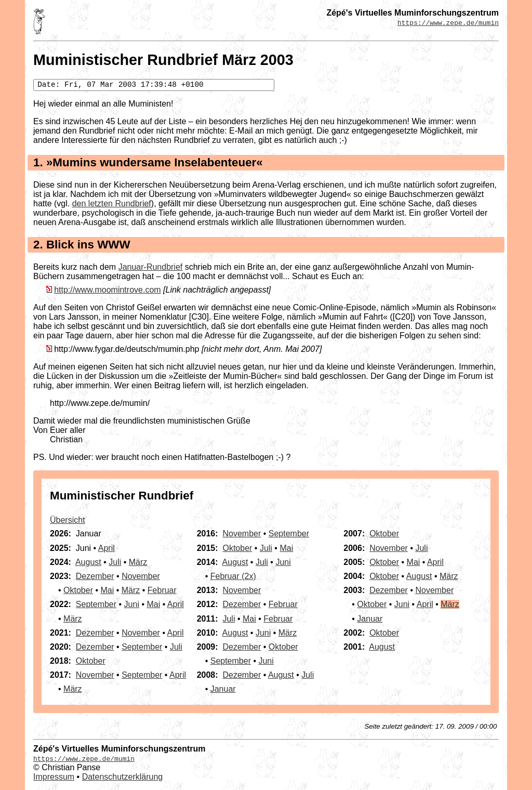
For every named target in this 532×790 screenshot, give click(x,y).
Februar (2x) (233, 576)
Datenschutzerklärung (123, 777)
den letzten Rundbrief (112, 203)
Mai (107, 590)
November (141, 576)
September (96, 604)
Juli (115, 562)
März (138, 562)
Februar (162, 590)
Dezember (95, 576)
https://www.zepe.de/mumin (448, 22)
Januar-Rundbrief (151, 267)
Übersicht (68, 520)
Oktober (78, 590)
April (107, 548)
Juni (132, 604)
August (88, 562)
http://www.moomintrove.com (107, 290)
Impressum (54, 777)
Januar (223, 689)
